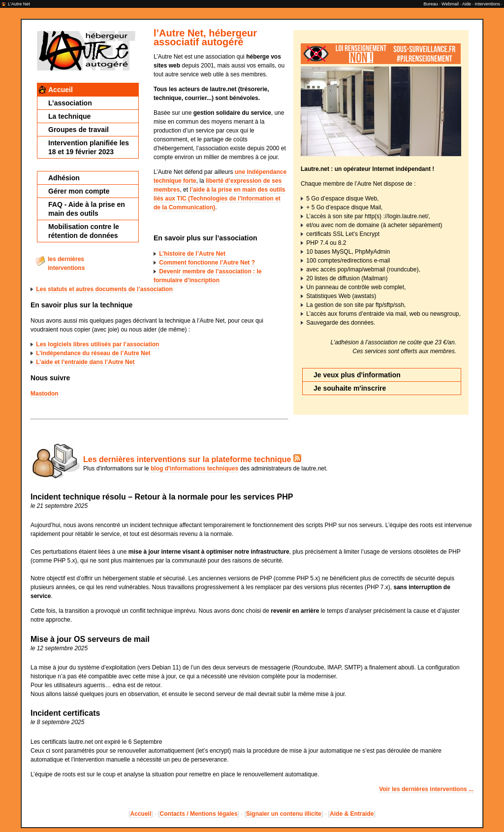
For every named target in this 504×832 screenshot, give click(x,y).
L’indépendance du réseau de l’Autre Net (93, 353)
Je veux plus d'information (357, 375)
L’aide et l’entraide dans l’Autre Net (85, 362)
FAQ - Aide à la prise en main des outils (87, 209)
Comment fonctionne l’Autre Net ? (207, 263)
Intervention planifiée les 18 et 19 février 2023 (89, 147)
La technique (69, 116)
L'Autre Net (19, 4)
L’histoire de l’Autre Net (192, 254)
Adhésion (64, 178)
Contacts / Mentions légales (199, 814)
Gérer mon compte (79, 191)
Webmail (450, 4)
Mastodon (45, 394)
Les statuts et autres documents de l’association (104, 289)
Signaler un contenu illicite (284, 814)
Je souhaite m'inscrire (350, 388)
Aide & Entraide (352, 814)
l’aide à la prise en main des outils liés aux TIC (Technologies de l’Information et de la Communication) (219, 199)
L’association (70, 103)
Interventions (487, 4)
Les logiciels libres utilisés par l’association (97, 344)
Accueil (61, 90)
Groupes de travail (79, 130)
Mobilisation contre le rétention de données (84, 231)
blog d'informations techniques (194, 468)
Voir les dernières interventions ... (426, 789)
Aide (467, 4)
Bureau (431, 4)
